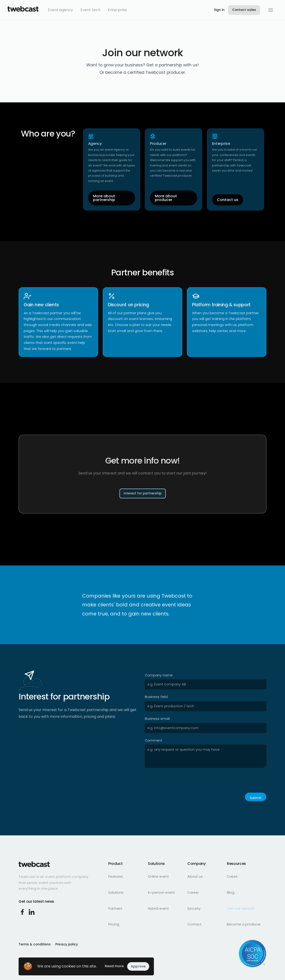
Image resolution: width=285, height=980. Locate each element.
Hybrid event (158, 909)
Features (116, 876)
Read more (114, 966)
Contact (194, 924)
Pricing (114, 924)
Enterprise (117, 10)
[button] (271, 10)
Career (193, 892)
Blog (231, 892)
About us (195, 876)
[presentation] (180, 782)
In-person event (161, 892)
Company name (159, 675)
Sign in (219, 10)
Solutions (116, 892)
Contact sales (244, 10)
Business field (156, 697)
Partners (115, 909)
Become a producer (244, 924)
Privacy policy (67, 944)
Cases (232, 876)
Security (194, 909)
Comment (154, 740)
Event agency (60, 10)
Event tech (90, 10)
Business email (157, 719)
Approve (138, 966)
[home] (23, 10)
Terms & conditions (35, 944)
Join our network (241, 909)
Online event (158, 876)
